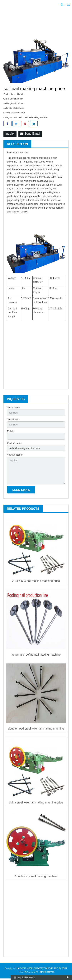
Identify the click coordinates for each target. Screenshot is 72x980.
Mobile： (12, 431)
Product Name (14, 443)
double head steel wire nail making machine (36, 728)
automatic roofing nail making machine (36, 655)
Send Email (30, 134)
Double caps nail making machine (36, 876)
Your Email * (13, 420)
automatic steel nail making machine (31, 117)
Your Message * (15, 455)
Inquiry (10, 134)
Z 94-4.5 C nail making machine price (36, 581)
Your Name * (14, 408)
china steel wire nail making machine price (36, 802)
